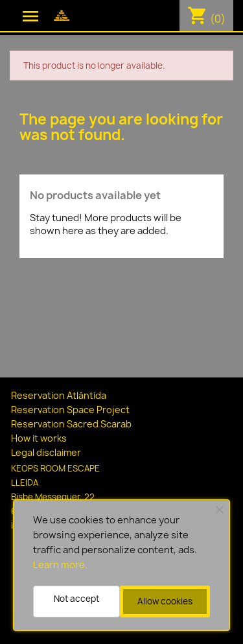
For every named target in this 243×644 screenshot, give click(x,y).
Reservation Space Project (70, 410)
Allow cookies (165, 601)
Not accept (76, 599)
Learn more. (60, 565)
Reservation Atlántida (59, 395)
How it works (39, 438)
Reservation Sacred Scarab (71, 424)
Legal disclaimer (46, 452)
